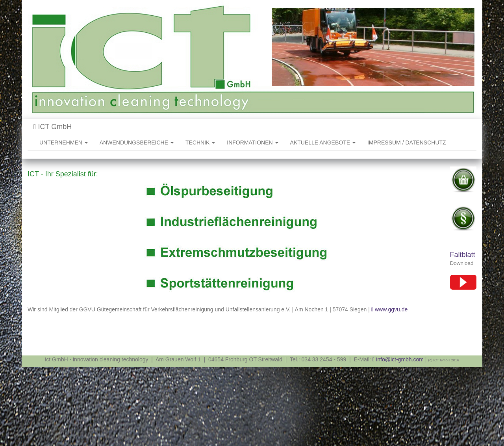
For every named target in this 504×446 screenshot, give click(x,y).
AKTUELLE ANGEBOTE (323, 142)
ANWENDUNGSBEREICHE (137, 142)
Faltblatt (463, 255)
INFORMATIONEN (252, 142)
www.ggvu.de (391, 309)
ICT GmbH (53, 127)
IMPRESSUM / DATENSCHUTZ (407, 142)
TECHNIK (200, 142)
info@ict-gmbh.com (400, 359)
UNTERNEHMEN (64, 142)
